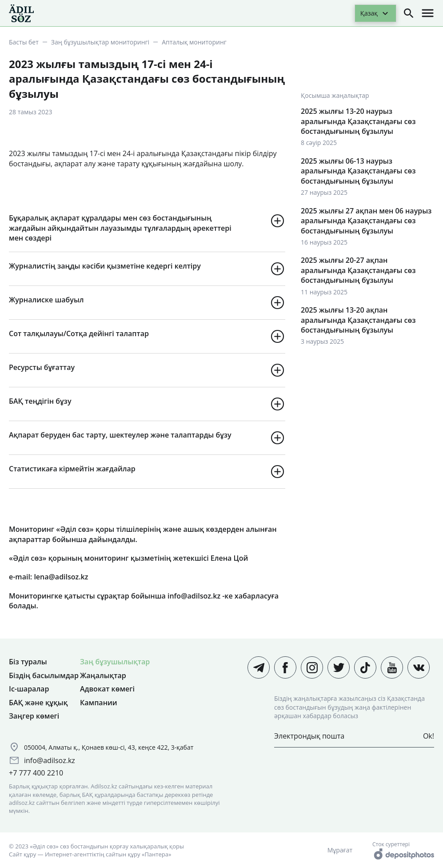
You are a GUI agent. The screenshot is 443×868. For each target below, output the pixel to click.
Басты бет (24, 42)
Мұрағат (340, 850)
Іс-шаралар (29, 689)
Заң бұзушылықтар (115, 662)
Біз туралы (28, 662)
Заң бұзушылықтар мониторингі (100, 42)
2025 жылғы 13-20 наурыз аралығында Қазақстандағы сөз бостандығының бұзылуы (358, 121)
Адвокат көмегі (107, 689)
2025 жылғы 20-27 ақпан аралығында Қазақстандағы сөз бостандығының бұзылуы (358, 270)
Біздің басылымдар (44, 675)
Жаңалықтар (103, 675)
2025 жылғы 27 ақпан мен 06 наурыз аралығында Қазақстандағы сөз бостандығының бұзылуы (366, 221)
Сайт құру (22, 854)
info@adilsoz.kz (50, 760)
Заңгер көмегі (34, 716)
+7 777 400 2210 (36, 773)
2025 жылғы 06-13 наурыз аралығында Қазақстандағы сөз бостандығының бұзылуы (358, 171)
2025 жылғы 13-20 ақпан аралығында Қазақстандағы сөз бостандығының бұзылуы (358, 320)
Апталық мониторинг (194, 42)
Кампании (99, 703)
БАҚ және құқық (38, 703)
